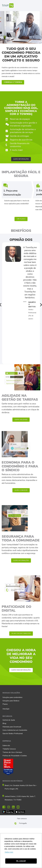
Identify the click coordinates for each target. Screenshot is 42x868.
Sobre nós (6, 746)
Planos (5, 704)
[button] (13, 82)
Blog (4, 723)
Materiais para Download (12, 727)
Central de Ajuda (9, 720)
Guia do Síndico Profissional (13, 734)
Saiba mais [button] (9, 852)
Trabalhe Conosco (9, 749)
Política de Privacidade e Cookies (15, 756)
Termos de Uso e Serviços (12, 752)
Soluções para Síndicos (11, 701)
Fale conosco (22, 819)
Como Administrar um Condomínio (15, 730)
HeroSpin (6, 709)
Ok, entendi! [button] (21, 861)
